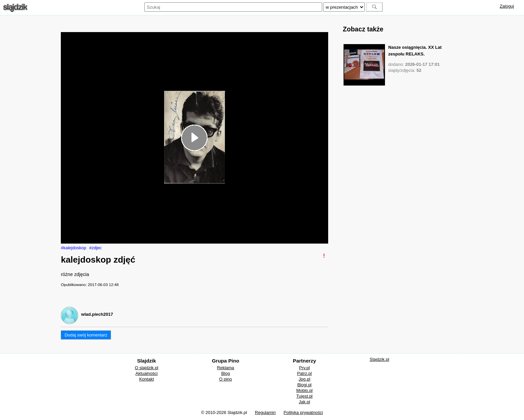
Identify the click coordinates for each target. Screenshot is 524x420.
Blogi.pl (305, 385)
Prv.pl (304, 368)
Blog (226, 373)
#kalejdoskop (74, 248)
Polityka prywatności (303, 412)
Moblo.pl (304, 390)
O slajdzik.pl (146, 368)
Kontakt (146, 379)
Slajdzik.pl (379, 359)
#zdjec (96, 248)
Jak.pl (304, 402)
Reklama (225, 368)
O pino (226, 379)
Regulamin (265, 412)
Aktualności (146, 373)
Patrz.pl (304, 373)
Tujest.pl (305, 396)
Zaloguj (507, 6)
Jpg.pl (305, 379)
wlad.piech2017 (97, 314)
